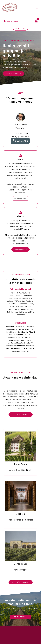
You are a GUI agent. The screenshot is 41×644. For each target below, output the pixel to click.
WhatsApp (22, 141)
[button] (21, 28)
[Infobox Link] (20, 452)
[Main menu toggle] (37, 8)
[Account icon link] (13, 21)
